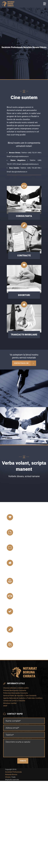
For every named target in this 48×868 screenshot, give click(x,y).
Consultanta (24, 596)
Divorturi (22, 517)
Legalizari (23, 581)
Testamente (24, 548)
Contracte (23, 630)
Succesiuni (23, 532)
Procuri (21, 645)
